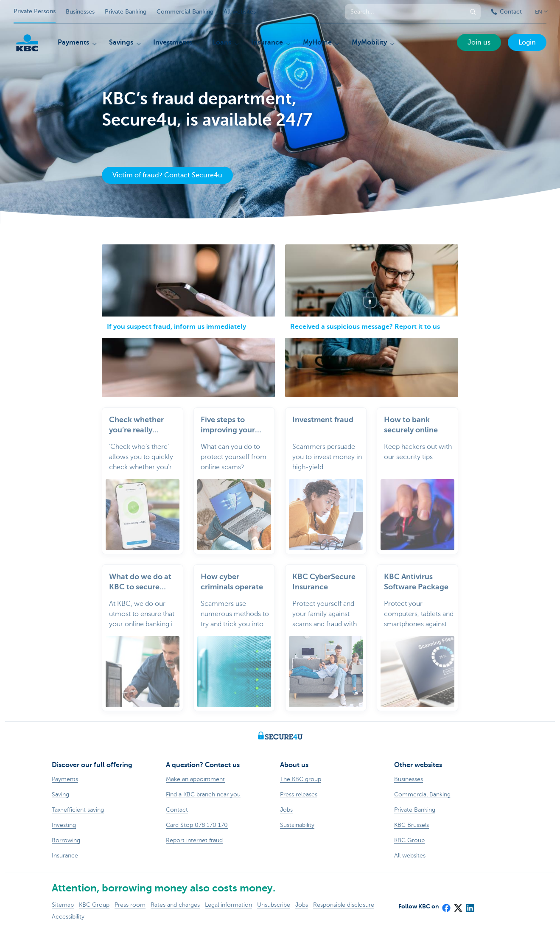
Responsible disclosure (344, 905)
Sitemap (63, 905)
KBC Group (94, 905)
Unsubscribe (274, 905)
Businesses (80, 12)
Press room (130, 905)
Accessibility (68, 917)
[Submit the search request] (473, 12)
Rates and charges (175, 905)
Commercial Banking (185, 12)
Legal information (228, 905)
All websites (240, 12)
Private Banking (126, 12)
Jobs (302, 905)
